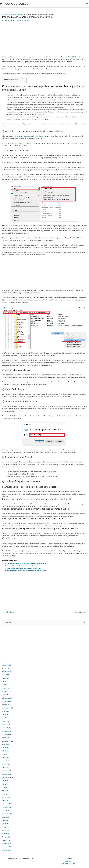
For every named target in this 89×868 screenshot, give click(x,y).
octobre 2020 (7, 810)
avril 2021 (5, 791)
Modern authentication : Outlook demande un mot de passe (26, 571)
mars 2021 (6, 794)
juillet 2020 (6, 820)
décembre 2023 (7, 698)
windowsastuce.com (16, 4)
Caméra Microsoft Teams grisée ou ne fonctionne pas (24, 566)
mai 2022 (5, 754)
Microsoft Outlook (67, 57)
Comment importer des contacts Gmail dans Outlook (24, 568)
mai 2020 (5, 827)
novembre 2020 (7, 807)
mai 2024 (5, 685)
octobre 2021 (7, 774)
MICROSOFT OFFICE (9, 21)
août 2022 (5, 744)
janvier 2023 (6, 728)
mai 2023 (5, 718)
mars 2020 (6, 834)
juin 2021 (5, 784)
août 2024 (5, 675)
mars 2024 (6, 688)
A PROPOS (68, 859)
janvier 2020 (6, 840)
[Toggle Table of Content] (22, 80)
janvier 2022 (6, 767)
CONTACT (68, 861)
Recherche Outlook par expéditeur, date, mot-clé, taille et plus (27, 563)
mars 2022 (6, 761)
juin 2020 (5, 824)
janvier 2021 (6, 801)
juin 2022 (5, 751)
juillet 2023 (6, 715)
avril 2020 (5, 830)
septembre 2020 (7, 814)
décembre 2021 (7, 771)
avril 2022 (5, 758)
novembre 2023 (7, 701)
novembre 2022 (7, 734)
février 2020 (6, 837)
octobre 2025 (7, 665)
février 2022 (6, 764)
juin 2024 (5, 682)
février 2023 (6, 724)
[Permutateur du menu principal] (87, 4)
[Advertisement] (44, 40)
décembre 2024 (7, 672)
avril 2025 (5, 668)
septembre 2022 (7, 741)
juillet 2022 (6, 748)
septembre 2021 (7, 777)
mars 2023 (6, 721)
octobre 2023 (7, 705)
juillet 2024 (6, 678)
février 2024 (6, 691)
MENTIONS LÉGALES (68, 863)
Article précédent (9, 612)
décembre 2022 (7, 731)
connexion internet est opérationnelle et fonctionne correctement (31, 136)
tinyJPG (76, 238)
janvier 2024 (6, 695)
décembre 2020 (7, 804)
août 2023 (5, 711)
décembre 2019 (7, 844)
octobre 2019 (7, 850)
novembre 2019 (7, 847)
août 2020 (5, 817)
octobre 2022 (7, 738)
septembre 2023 (7, 708)
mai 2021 (5, 787)
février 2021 (6, 797)
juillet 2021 (6, 781)
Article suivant (81, 612)
